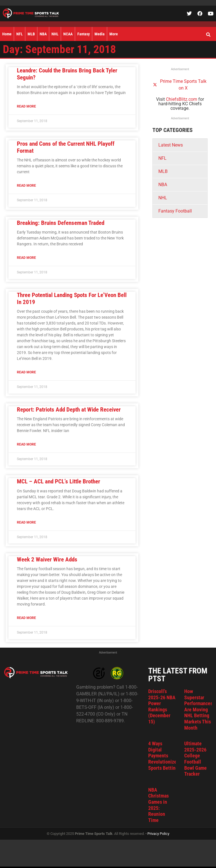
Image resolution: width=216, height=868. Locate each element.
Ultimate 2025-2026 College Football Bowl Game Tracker (195, 759)
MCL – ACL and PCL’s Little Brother (58, 481)
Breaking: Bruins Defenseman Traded (61, 223)
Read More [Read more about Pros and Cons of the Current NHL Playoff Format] (26, 186)
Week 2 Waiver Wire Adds (47, 559)
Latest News (171, 145)
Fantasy (84, 34)
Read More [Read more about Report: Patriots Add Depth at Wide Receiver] (26, 444)
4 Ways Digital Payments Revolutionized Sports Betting (164, 756)
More (114, 34)
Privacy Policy (158, 834)
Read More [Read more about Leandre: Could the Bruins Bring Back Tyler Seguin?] (26, 106)
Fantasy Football (175, 211)
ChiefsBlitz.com (182, 99)
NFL (20, 34)
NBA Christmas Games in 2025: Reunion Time (158, 805)
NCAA (68, 34)
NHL (55, 34)
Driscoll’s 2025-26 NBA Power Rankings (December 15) (162, 706)
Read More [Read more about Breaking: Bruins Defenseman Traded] (26, 258)
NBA (43, 34)
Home (7, 34)
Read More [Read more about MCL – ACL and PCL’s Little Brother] (26, 522)
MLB (31, 34)
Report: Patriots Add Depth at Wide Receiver (69, 410)
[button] (208, 35)
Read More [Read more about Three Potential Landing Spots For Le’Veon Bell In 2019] (26, 372)
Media (100, 34)
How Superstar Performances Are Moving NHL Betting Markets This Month (198, 710)
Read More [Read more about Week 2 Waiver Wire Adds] (26, 618)
